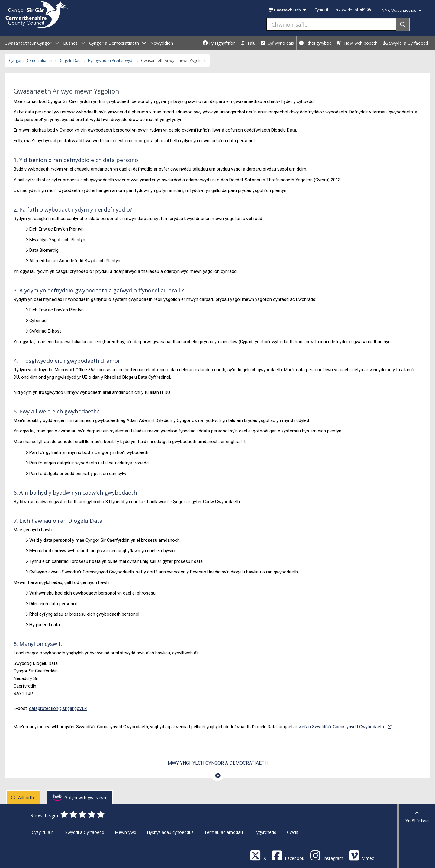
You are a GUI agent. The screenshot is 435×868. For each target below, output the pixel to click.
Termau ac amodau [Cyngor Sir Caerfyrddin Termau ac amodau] (224, 832)
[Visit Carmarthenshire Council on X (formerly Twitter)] (258, 855)
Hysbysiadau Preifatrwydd (111, 61)
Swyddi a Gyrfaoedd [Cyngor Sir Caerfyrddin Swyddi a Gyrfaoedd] (85, 832)
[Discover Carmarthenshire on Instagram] (327, 855)
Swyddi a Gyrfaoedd (405, 43)
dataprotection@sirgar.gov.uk (58, 708)
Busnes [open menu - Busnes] (74, 43)
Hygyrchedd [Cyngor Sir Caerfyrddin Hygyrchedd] (265, 832)
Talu (248, 43)
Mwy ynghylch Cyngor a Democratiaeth (218, 763)
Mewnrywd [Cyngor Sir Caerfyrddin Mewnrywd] (126, 832)
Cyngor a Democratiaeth (31, 61)
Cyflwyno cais (277, 43)
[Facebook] (288, 855)
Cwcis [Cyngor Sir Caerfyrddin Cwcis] (293, 832)
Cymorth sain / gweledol (343, 10)
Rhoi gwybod (315, 43)
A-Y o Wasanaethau (401, 10)
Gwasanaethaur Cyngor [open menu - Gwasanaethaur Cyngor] (32, 43)
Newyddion (162, 43)
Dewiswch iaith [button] (287, 10)
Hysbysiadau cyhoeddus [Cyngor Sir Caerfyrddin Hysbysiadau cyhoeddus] (170, 832)
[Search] (403, 24)
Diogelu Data (70, 61)
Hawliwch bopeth (357, 43)
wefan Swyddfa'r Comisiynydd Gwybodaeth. (345, 726)
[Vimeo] (362, 855)
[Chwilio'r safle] (331, 24)
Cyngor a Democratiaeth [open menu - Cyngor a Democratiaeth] (118, 43)
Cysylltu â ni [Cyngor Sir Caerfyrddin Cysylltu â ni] (43, 832)
